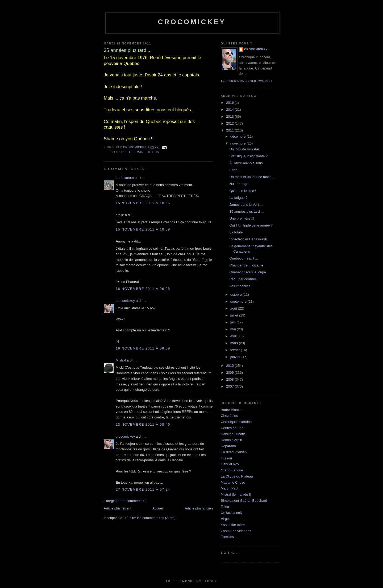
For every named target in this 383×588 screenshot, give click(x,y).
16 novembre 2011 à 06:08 (143, 289)
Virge (225, 519)
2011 (230, 130)
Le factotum (125, 178)
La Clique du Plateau (237, 476)
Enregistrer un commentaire (125, 501)
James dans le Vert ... (246, 205)
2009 (230, 373)
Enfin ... (235, 170)
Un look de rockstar (244, 149)
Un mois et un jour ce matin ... (252, 177)
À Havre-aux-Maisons (246, 163)
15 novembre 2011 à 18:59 (143, 229)
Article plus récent (117, 508)
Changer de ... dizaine (246, 265)
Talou (225, 507)
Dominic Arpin (231, 440)
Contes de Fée (232, 428)
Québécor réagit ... (244, 258)
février (236, 350)
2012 (230, 123)
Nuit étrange (239, 184)
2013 (230, 116)
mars (235, 343)
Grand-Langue (232, 470)
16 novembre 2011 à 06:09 (143, 348)
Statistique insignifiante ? (248, 156)
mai (234, 329)
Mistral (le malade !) (236, 494)
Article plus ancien (199, 508)
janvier (236, 357)
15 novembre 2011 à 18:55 (143, 203)
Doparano (228, 446)
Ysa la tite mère (233, 525)
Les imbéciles (240, 286)
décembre (238, 136)
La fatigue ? (238, 198)
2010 (230, 366)
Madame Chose (233, 482)
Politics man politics (140, 152)
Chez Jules (229, 416)
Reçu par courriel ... (244, 279)
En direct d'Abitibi (234, 452)
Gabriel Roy (230, 464)
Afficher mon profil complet (247, 81)
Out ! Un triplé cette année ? (251, 225)
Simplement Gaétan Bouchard (244, 501)
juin (234, 322)
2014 (230, 110)
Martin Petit (230, 488)
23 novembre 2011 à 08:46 (143, 424)
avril (234, 336)
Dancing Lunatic (233, 434)
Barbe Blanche (232, 410)
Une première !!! (242, 218)
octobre (237, 295)
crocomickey (192, 22)
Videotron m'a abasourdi (248, 239)
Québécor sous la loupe (247, 272)
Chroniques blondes (236, 422)
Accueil (158, 508)
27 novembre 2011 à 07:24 (143, 489)
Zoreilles (227, 537)
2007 (230, 386)
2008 (230, 379)
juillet (235, 315)
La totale (236, 232)
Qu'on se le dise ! (243, 191)
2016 (230, 103)
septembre (239, 301)
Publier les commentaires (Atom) (150, 518)
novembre (238, 143)
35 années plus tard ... (246, 211)
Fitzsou (226, 458)
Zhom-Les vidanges (236, 531)
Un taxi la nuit (231, 513)
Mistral (121, 360)
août (234, 308)
